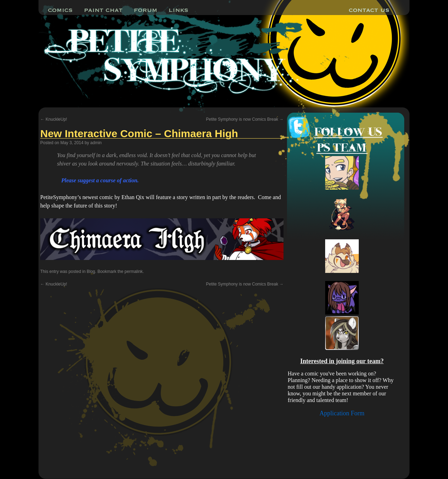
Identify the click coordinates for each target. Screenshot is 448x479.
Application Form (342, 413)
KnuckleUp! (54, 119)
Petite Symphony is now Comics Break (245, 119)
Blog (91, 272)
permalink (134, 272)
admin (96, 143)
